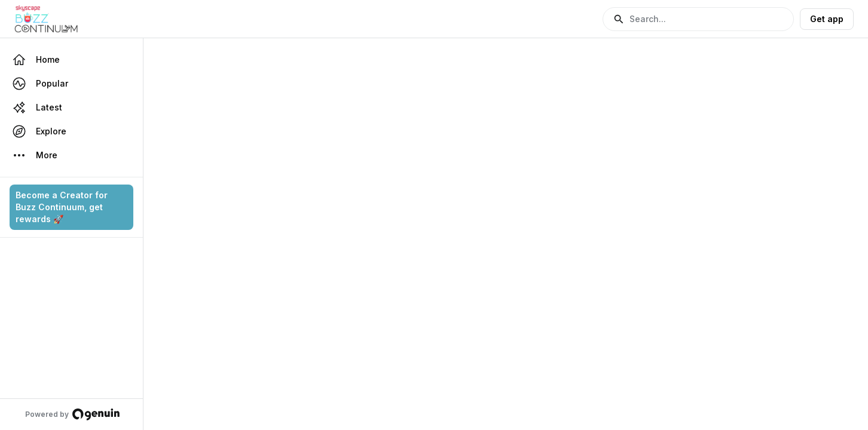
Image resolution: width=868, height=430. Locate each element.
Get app (827, 19)
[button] (698, 19)
